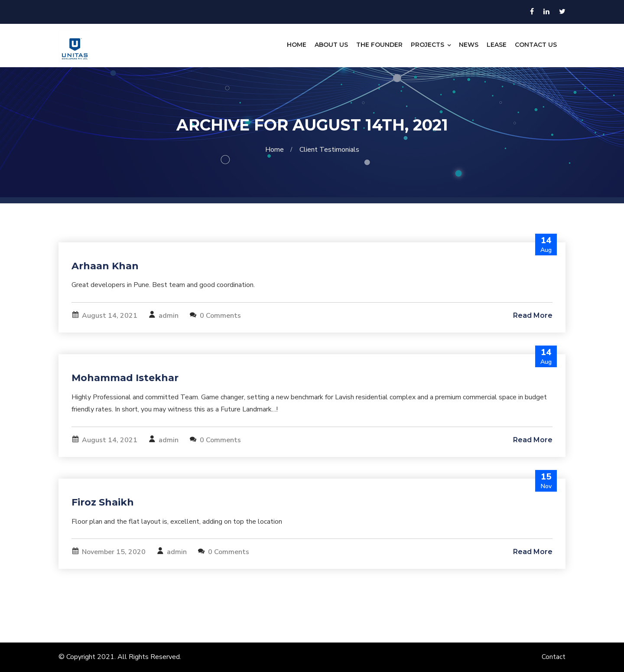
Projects (427, 45)
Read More (533, 315)
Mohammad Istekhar (125, 378)
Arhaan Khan (105, 266)
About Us (331, 45)
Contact (554, 657)
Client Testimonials (329, 150)
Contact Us (536, 45)
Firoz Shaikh (103, 502)
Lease (497, 45)
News (469, 45)
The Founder (379, 45)
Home (297, 45)
